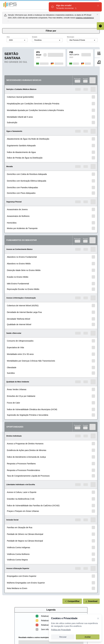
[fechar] (98, 5)
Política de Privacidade (61, 630)
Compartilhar (72, 601)
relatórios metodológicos (85, 18)
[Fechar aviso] (97, 14)
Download (91, 601)
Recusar (63, 637)
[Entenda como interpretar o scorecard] (100, 26)
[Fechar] (98, 618)
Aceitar (88, 637)
